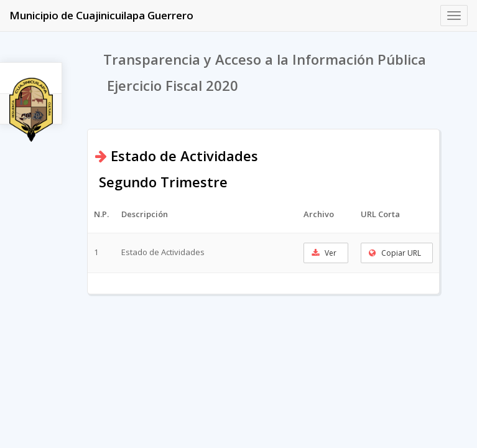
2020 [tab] (31, 116)
